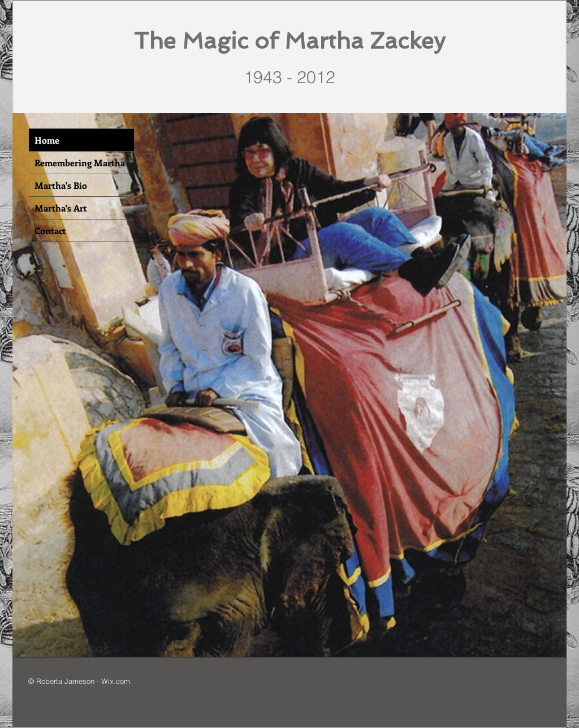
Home (47, 140)
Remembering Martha (80, 163)
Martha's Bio (61, 185)
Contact (50, 231)
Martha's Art (61, 208)
